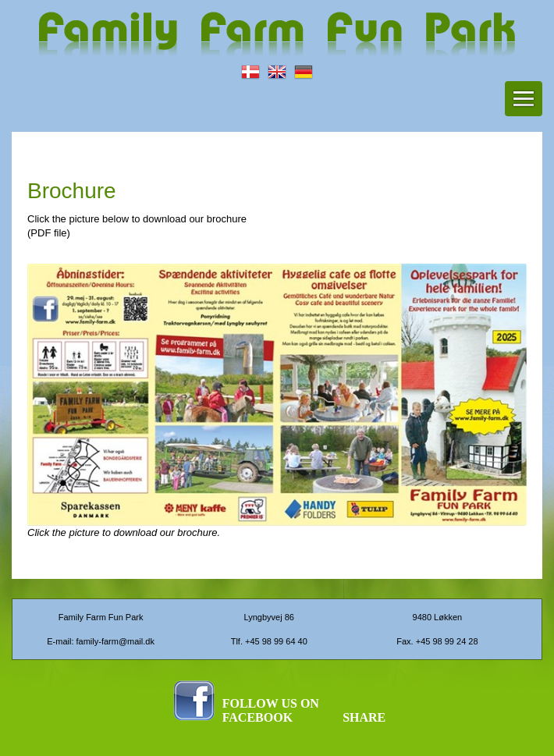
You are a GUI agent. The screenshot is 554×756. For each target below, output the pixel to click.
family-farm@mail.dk (115, 641)
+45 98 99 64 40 (276, 641)
